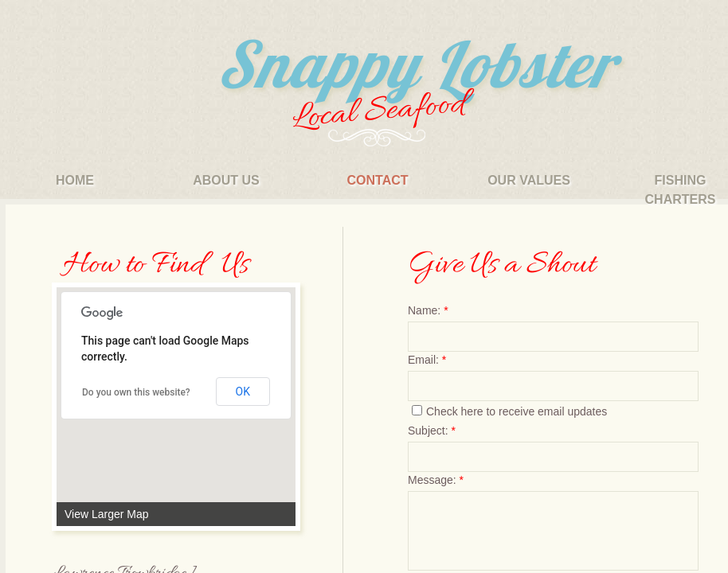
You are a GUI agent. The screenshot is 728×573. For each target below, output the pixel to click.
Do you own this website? (136, 392)
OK (243, 392)
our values (529, 180)
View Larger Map (107, 514)
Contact (377, 180)
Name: (428, 310)
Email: (427, 360)
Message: (436, 480)
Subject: (432, 431)
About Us (226, 180)
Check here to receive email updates (509, 411)
